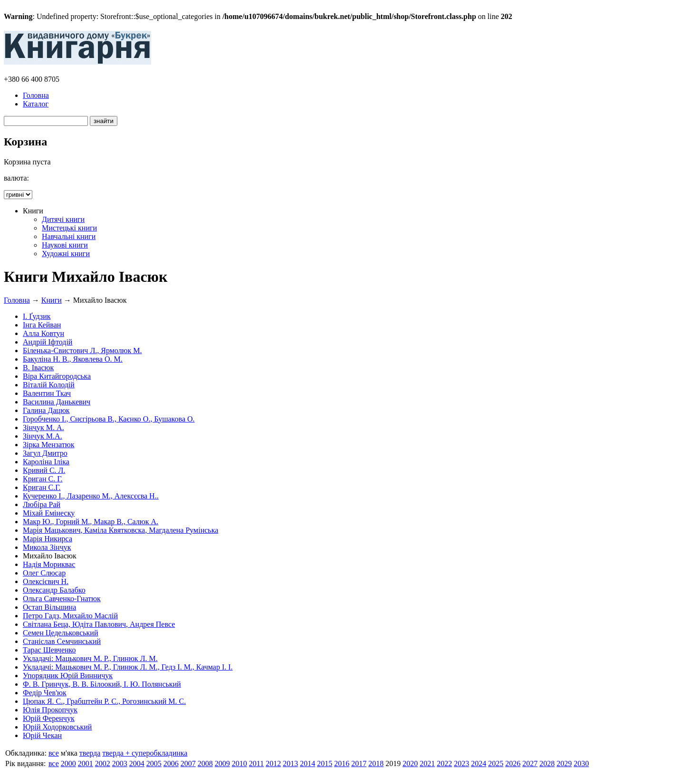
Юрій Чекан (42, 735)
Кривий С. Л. (44, 470)
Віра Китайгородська (57, 376)
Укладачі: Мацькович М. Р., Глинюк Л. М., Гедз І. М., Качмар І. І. (128, 667)
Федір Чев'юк (45, 693)
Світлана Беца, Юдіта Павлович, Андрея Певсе (99, 624)
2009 (222, 763)
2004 (137, 763)
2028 (547, 763)
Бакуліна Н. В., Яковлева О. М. (73, 359)
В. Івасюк (38, 368)
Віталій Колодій (49, 385)
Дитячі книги (63, 219)
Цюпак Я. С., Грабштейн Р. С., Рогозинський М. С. (104, 701)
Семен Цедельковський (60, 633)
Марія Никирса (48, 539)
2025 (496, 763)
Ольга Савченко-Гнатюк (62, 599)
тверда (90, 753)
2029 (564, 763)
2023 (461, 763)
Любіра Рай (42, 504)
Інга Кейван (42, 325)
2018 (376, 763)
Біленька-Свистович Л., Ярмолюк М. (82, 350)
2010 (240, 763)
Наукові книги (65, 245)
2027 (530, 763)
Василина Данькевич (57, 402)
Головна (36, 95)
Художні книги (66, 254)
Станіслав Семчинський (62, 641)
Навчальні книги (69, 236)
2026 (513, 763)
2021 (427, 763)
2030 (581, 763)
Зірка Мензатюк (49, 445)
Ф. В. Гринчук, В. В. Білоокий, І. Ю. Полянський (102, 684)
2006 (171, 763)
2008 (205, 763)
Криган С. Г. (43, 479)
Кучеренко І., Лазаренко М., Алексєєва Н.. (91, 496)
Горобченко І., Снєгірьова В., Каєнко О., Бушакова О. (109, 419)
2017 (359, 763)
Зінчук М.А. (43, 436)
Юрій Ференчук (49, 718)
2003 (120, 763)
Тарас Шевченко (49, 650)
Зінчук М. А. (43, 427)
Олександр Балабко (54, 590)
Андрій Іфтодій (48, 342)
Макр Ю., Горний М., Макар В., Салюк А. (91, 522)
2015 (325, 763)
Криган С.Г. (42, 487)
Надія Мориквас (49, 564)
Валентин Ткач (47, 393)
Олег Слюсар (44, 573)
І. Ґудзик (37, 316)
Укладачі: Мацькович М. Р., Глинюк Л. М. (90, 658)
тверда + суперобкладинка (145, 753)
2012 (273, 763)
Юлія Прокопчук (50, 710)
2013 (290, 763)
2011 (256, 763)
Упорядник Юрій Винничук (68, 676)
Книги (52, 300)
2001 (86, 763)
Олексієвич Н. (46, 581)
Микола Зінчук (47, 547)
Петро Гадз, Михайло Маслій (70, 616)
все (54, 753)
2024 (479, 763)
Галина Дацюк (46, 410)
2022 (444, 763)
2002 (103, 763)
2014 (307, 763)
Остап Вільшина (49, 607)
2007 (188, 763)
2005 (154, 763)
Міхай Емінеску (49, 513)
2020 (410, 763)
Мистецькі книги (69, 228)
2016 (342, 763)
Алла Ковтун (43, 333)
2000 (68, 763)
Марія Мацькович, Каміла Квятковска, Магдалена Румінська (120, 530)
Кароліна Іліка (46, 462)
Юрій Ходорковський (57, 727)
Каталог (36, 104)
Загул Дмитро (45, 453)
